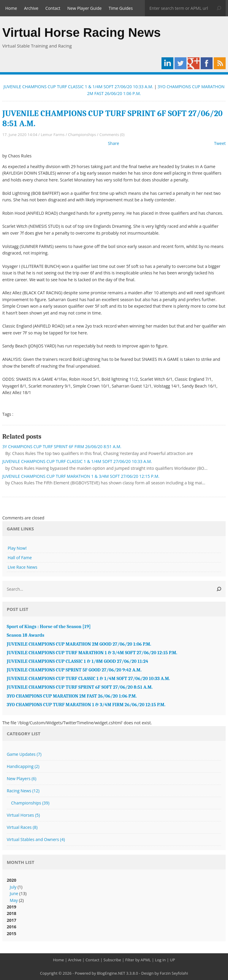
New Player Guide (85, 8)
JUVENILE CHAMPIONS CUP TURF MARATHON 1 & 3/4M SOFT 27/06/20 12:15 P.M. (81, 476)
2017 (12, 920)
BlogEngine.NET (111, 973)
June (14, 893)
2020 (114, 890)
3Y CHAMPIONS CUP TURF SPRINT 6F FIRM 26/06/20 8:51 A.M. (62, 446)
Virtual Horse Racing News (82, 33)
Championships (82, 135)
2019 (12, 907)
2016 (12, 927)
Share (113, 143)
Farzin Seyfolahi (174, 973)
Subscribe (112, 960)
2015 (12, 934)
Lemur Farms (53, 135)
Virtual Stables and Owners (36, 839)
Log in (160, 960)
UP (172, 960)
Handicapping (23, 766)
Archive (31, 8)
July (13, 887)
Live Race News (23, 567)
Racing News (23, 791)
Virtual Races (22, 827)
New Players (22, 779)
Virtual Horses (23, 815)
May (14, 900)
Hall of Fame (20, 558)
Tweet (220, 143)
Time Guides (121, 8)
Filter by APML (138, 960)
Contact (53, 8)
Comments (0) (112, 135)
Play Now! (17, 548)
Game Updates (24, 754)
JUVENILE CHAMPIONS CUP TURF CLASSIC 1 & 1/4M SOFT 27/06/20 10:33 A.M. (78, 87)
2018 (12, 913)
